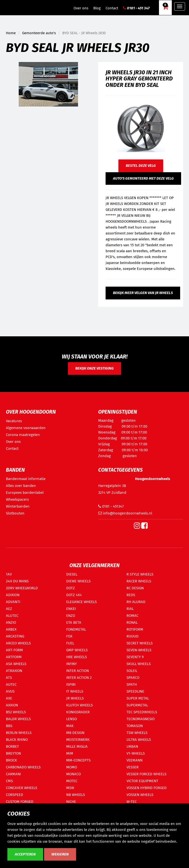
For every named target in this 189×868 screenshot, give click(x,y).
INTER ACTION (78, 671)
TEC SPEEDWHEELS (142, 712)
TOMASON (135, 726)
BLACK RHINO (17, 740)
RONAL (132, 622)
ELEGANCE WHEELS (81, 602)
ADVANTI (13, 602)
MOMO (72, 767)
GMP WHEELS (77, 650)
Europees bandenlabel (25, 493)
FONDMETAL (76, 629)
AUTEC (11, 684)
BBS (9, 726)
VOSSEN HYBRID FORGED (147, 788)
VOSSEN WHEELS (140, 795)
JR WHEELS (75, 698)
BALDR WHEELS (18, 719)
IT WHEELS (75, 691)
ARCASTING (15, 636)
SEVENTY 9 (135, 657)
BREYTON (13, 753)
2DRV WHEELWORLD (22, 588)
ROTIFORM (135, 629)
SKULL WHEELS (139, 664)
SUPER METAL (138, 698)
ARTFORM (14, 657)
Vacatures (14, 421)
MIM (70, 753)
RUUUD (133, 636)
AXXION (12, 705)
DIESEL (72, 574)
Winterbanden (18, 506)
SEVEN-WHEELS (139, 650)
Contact (112, 8)
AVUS (10, 691)
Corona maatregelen (23, 435)
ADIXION (13, 595)
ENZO (71, 616)
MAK (70, 726)
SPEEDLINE (135, 691)
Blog (97, 8)
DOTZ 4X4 (74, 595)
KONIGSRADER (78, 712)
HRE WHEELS (77, 657)
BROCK (11, 760)
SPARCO (133, 678)
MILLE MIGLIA (77, 746)
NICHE (71, 802)
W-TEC (132, 802)
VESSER (133, 767)
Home (11, 33)
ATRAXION (14, 671)
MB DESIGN (75, 733)
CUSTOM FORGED (20, 802)
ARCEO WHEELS (18, 643)
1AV (9, 574)
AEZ (9, 609)
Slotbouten (15, 513)
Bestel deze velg (141, 166)
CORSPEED (15, 795)
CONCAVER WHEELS (22, 788)
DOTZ (71, 588)
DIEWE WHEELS (78, 581)
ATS (9, 678)
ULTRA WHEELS (139, 740)
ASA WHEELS (16, 664)
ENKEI (71, 609)
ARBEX (11, 629)
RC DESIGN (135, 588)
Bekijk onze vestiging (94, 368)
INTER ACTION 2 (79, 678)
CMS (9, 781)
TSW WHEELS (137, 733)
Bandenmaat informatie (26, 479)
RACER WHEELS (139, 581)
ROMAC (132, 616)
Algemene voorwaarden (26, 428)
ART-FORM (14, 650)
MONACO (73, 774)
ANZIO (11, 622)
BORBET (12, 746)
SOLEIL (132, 671)
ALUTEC (12, 616)
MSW (70, 788)
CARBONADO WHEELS (23, 767)
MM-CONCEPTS (78, 760)
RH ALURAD (136, 602)
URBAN (132, 746)
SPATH (132, 684)
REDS (131, 595)
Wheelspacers (17, 499)
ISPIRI (71, 684)
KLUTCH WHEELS (79, 705)
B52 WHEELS (16, 712)
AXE (9, 698)
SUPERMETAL (137, 705)
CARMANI (13, 774)
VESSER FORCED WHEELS (146, 774)
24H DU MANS (17, 581)
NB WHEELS (76, 795)
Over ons (81, 8)
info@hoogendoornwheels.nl (125, 513)
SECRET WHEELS (140, 643)
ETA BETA (74, 622)
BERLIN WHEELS (19, 733)
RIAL (130, 609)
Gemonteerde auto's (39, 33)
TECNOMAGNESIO (141, 719)
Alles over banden (21, 486)
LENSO (71, 719)
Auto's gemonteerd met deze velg (143, 178)
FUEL (70, 643)
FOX (69, 636)
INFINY (71, 664)
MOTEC (72, 781)
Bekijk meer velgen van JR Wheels (143, 293)
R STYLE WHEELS (140, 574)
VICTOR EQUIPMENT (142, 781)
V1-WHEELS (136, 753)
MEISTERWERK (78, 740)
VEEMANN (134, 760)
